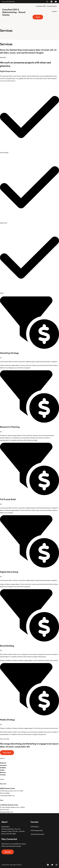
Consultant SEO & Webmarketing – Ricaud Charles (14, 12)
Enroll (38, 17)
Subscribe (8, 852)
